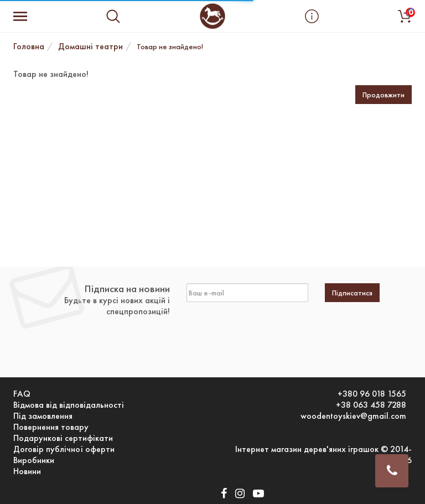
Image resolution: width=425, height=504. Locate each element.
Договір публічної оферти (64, 449)
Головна (29, 46)
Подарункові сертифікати (63, 438)
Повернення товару (51, 427)
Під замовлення (43, 416)
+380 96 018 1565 (372, 394)
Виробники (34, 460)
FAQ (22, 394)
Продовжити (383, 95)
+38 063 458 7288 (371, 405)
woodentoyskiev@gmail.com (353, 416)
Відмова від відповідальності (69, 405)
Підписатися (352, 293)
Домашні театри (90, 46)
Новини (27, 471)
